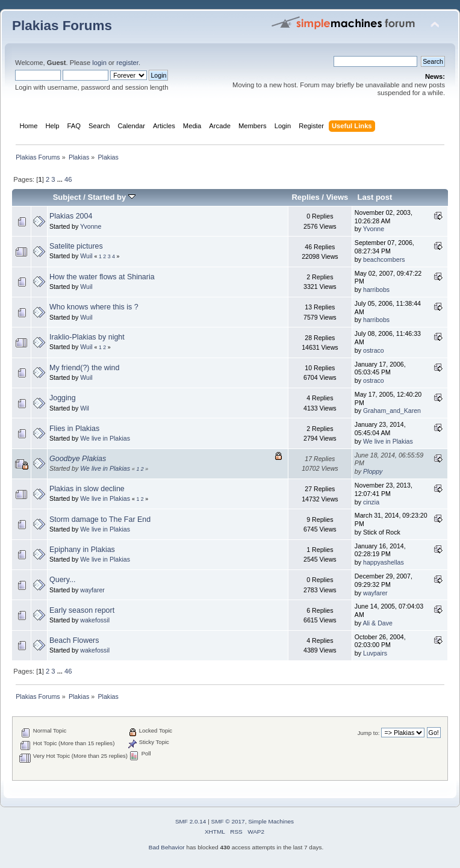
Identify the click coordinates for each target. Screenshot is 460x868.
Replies (305, 197)
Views (337, 197)
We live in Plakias (105, 438)
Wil (85, 408)
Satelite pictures (76, 246)
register (127, 63)
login (99, 63)
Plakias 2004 (71, 216)
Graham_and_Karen (392, 411)
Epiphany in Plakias (82, 550)
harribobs (376, 290)
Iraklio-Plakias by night (87, 337)
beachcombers (384, 259)
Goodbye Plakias (78, 459)
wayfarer (92, 590)
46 (68, 179)
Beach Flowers (74, 640)
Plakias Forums (62, 26)
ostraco (374, 350)
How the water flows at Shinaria (102, 277)
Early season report (82, 610)
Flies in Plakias (74, 429)
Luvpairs (375, 653)
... (61, 179)
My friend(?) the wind (84, 368)
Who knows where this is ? (94, 307)
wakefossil (95, 620)
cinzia (371, 502)
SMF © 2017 (228, 821)
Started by (112, 197)
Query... (62, 580)
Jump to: (369, 733)
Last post (375, 197)
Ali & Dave (377, 623)
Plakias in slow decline (87, 489)
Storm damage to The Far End (100, 519)
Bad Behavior (167, 847)
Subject (67, 197)
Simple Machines (271, 821)
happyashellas (384, 562)
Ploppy (373, 471)
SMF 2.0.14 (191, 821)
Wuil (86, 256)
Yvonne (91, 226)
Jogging (63, 398)
